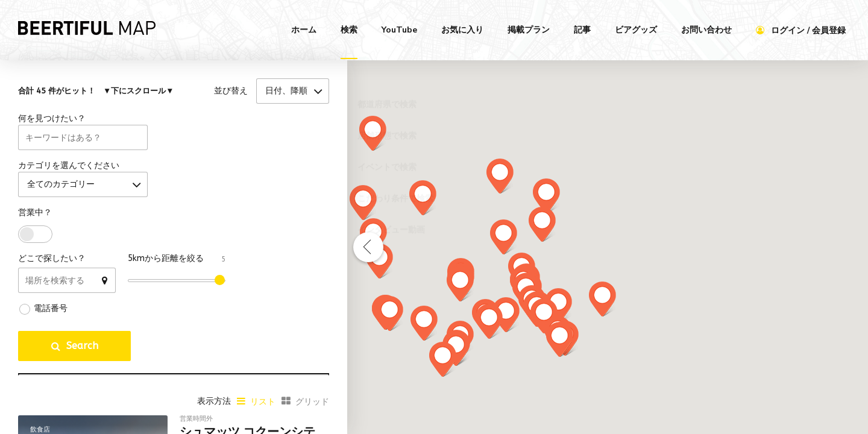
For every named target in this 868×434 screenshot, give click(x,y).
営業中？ (35, 222)
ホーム (304, 30)
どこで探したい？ (52, 268)
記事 (582, 30)
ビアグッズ (636, 30)
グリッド (312, 411)
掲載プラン (529, 30)
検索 (349, 30)
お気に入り (462, 30)
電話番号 (51, 318)
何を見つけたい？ (52, 123)
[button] (373, 133)
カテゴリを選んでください (69, 173)
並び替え (231, 93)
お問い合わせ (706, 30)
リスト (263, 411)
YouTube (399, 30)
